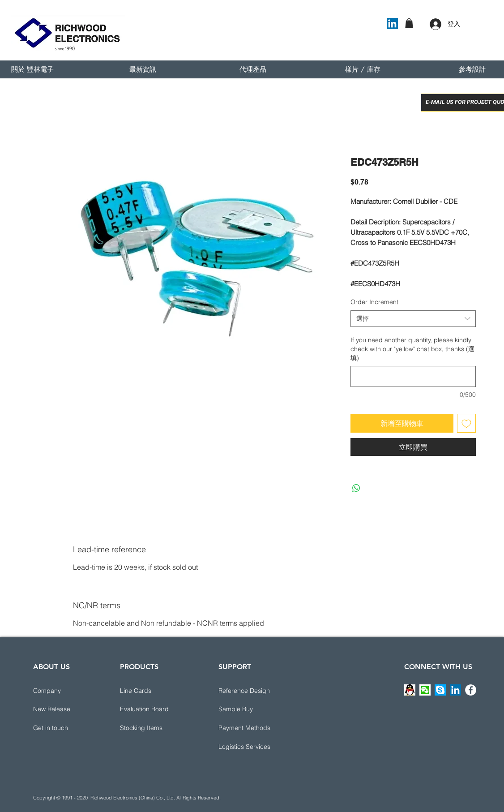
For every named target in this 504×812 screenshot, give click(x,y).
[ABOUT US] (65, 667)
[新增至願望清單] (466, 423)
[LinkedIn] (392, 24)
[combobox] (413, 319)
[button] (409, 23)
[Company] (65, 691)
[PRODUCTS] (152, 667)
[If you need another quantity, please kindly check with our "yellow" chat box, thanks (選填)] (413, 376)
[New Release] (65, 709)
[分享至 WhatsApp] (356, 488)
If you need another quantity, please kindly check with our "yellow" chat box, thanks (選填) (412, 349)
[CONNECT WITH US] (438, 667)
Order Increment (374, 302)
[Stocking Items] (152, 728)
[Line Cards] (152, 691)
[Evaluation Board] (152, 709)
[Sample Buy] (250, 709)
